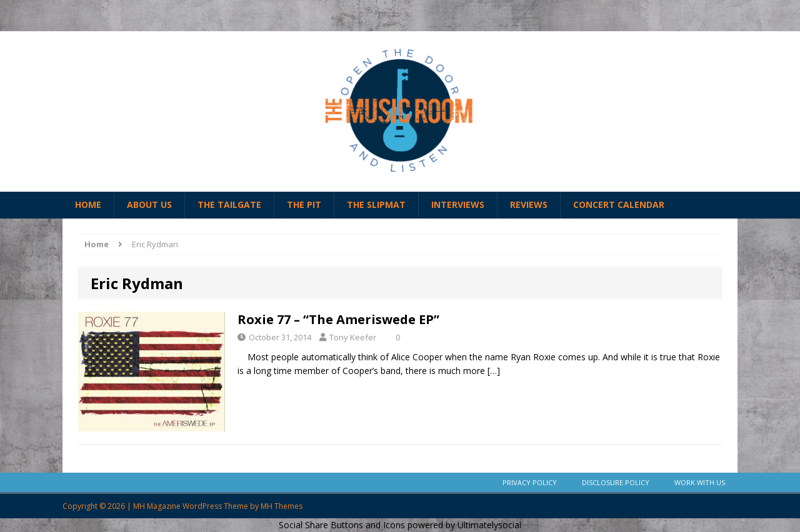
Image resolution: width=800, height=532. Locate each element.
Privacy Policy (530, 482)
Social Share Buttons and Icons (342, 525)
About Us (149, 204)
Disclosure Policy (616, 482)
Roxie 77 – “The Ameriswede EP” (338, 319)
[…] (494, 371)
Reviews (529, 204)
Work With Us (700, 482)
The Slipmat (376, 204)
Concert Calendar (619, 204)
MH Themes (282, 506)
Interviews (458, 204)
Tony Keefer (353, 337)
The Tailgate (229, 204)
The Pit (304, 204)
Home (88, 204)
